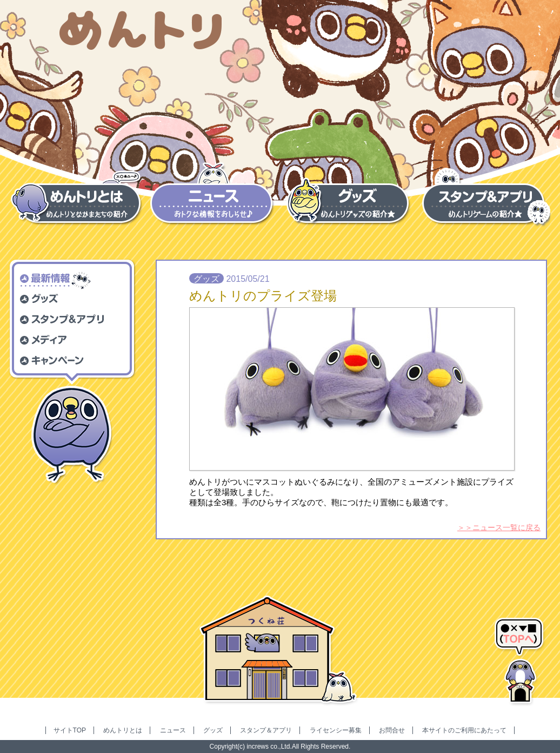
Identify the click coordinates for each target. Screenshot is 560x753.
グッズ (213, 730)
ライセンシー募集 (336, 730)
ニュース (173, 730)
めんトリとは (123, 730)
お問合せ (392, 730)
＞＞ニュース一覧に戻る (499, 527)
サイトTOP (70, 730)
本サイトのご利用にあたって (464, 730)
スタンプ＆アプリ (266, 730)
